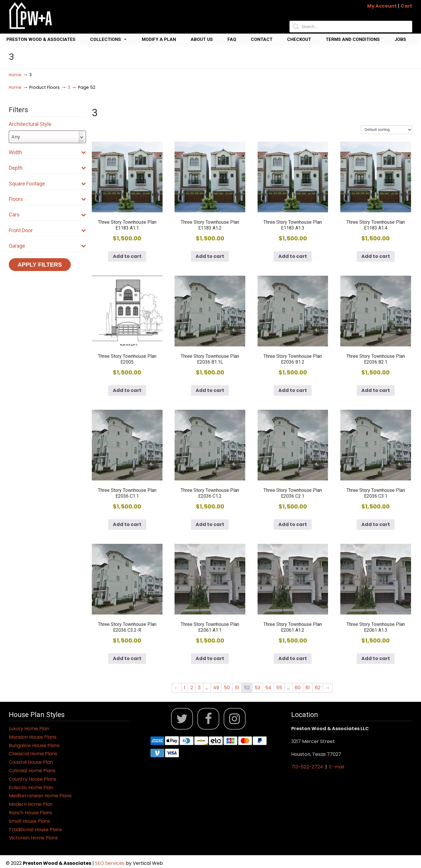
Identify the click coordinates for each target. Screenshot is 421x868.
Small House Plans (29, 821)
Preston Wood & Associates (41, 39)
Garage (47, 246)
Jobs (400, 39)
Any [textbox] (16, 137)
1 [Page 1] (185, 688)
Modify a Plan (159, 39)
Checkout (299, 39)
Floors (47, 199)
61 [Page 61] (308, 688)
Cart (406, 6)
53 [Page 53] (257, 688)
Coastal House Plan (31, 762)
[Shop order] (387, 130)
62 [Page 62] (318, 688)
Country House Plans (32, 779)
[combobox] (47, 137)
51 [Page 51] (237, 688)
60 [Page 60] (298, 688)
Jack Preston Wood (31, 16)
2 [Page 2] (192, 688)
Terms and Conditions (353, 39)
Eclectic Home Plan (31, 788)
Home (15, 75)
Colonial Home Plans (32, 771)
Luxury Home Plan (29, 729)
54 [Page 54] (268, 688)
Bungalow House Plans (34, 745)
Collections (109, 39)
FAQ (232, 39)
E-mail (337, 767)
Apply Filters (40, 265)
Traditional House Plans (35, 830)
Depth (47, 168)
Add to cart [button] (127, 256)
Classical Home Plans (33, 754)
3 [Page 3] (199, 688)
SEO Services (110, 863)
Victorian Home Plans (33, 838)
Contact (262, 39)
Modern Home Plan (31, 804)
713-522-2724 (307, 767)
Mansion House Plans (33, 737)
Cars (47, 215)
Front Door (47, 230)
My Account (382, 6)
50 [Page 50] (227, 688)
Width (47, 152)
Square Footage (47, 184)
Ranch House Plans (30, 813)
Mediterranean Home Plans (40, 796)
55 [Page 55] (279, 688)
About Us (202, 39)
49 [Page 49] (216, 688)
